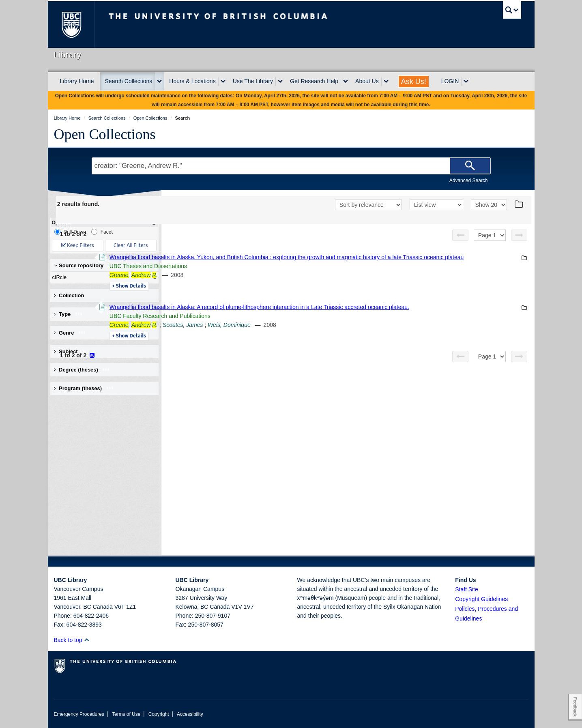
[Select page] (490, 235)
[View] (436, 205)
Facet (102, 232)
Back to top (72, 640)
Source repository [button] (79, 265)
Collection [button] (69, 295)
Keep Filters (78, 246)
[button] (87, 640)
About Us (367, 81)
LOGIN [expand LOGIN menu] (450, 81)
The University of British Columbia (71, 25)
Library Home (77, 81)
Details (240, 295)
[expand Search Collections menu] (159, 82)
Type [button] (68, 314)
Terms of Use (126, 714)
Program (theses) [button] (84, 388)
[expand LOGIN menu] (466, 82)
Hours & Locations (192, 81)
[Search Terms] (291, 166)
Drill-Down (70, 232)
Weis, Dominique (340, 343)
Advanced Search (469, 180)
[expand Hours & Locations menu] (223, 82)
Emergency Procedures (79, 714)
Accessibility (190, 714)
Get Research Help (314, 81)
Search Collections (129, 81)
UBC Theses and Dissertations (259, 275)
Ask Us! (414, 82)
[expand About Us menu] (386, 82)
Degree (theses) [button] (82, 370)
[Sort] (368, 205)
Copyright (159, 714)
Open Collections (105, 134)
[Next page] (519, 235)
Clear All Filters (131, 246)
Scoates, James (294, 343)
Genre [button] (70, 333)
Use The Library (253, 81)
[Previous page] (460, 235)
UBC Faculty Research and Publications (271, 334)
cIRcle (103, 277)
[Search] (470, 166)
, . (245, 284)
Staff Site (467, 589)
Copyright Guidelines (481, 599)
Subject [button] (72, 351)
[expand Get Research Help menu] (346, 82)
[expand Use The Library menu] (280, 82)
